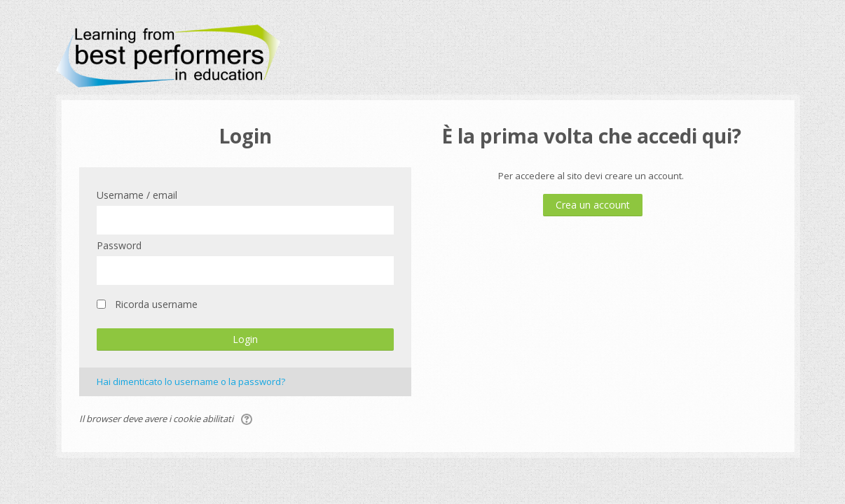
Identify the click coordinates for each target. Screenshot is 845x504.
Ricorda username (156, 304)
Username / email (137, 195)
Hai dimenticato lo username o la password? (191, 381)
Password (119, 245)
